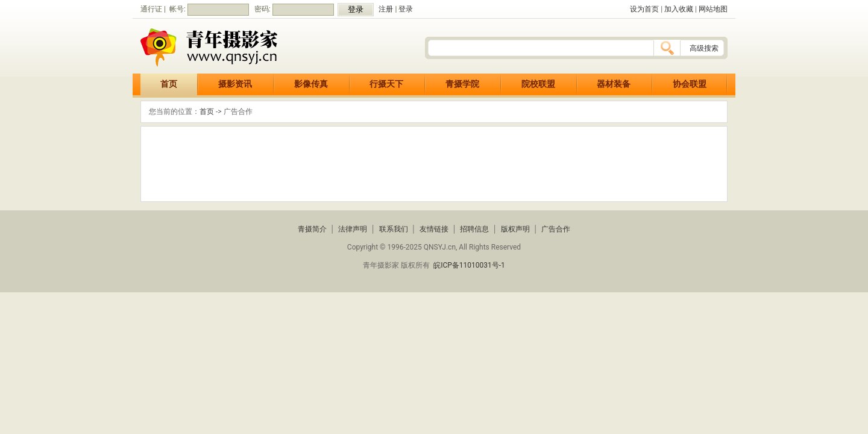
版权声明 (515, 229)
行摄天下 (386, 84)
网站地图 (713, 9)
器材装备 (614, 84)
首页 (169, 84)
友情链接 (434, 229)
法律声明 (353, 229)
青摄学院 (462, 84)
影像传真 (311, 84)
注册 (386, 9)
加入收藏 (679, 9)
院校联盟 (538, 84)
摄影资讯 (235, 84)
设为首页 (644, 9)
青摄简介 (312, 229)
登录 (406, 9)
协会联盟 (690, 84)
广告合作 (556, 229)
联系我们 (394, 229)
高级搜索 (704, 48)
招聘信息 (474, 229)
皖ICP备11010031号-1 (469, 265)
